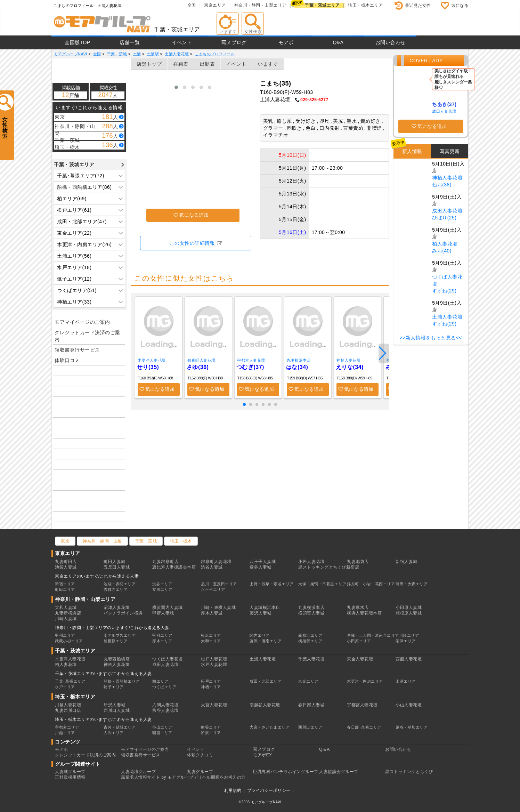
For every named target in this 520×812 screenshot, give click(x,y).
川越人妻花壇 (68, 705)
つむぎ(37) (250, 367)
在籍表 (181, 64)
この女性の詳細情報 (192, 243)
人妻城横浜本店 (265, 608)
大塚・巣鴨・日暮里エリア (322, 584)
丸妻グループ (200, 772)
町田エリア (65, 589)
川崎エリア (409, 635)
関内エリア (260, 635)
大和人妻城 (66, 608)
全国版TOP (78, 42)
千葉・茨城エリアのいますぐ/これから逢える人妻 (103, 674)
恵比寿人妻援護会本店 (174, 567)
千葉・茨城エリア (322, 5)
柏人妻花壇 (445, 244)
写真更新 (450, 151)
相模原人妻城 (409, 613)
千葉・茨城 (146, 541)
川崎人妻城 (66, 619)
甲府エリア (162, 635)
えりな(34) (350, 367)
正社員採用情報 (70, 777)
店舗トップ (149, 64)
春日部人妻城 (311, 705)
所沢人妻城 (115, 705)
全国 (192, 5)
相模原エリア (116, 641)
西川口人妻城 (117, 710)
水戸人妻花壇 (214, 665)
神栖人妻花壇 (348, 360)
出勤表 (208, 64)
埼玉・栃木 (181, 541)
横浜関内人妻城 (168, 608)
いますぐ (268, 64)
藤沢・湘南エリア (266, 641)
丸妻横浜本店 (299, 360)
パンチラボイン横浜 (123, 613)
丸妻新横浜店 (68, 613)
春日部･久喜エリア (364, 727)
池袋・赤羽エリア (120, 584)
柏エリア (160, 681)
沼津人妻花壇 (117, 608)
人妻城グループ (70, 772)
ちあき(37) (444, 104)
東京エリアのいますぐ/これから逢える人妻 (97, 576)
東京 (65, 541)
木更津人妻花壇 (152, 360)
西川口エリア (310, 727)
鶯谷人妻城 (261, 567)
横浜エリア (211, 635)
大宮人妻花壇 (214, 705)
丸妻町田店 (66, 562)
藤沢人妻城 (261, 613)
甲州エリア (65, 635)
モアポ (286, 42)
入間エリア (114, 733)
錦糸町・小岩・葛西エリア (371, 584)
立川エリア (162, 589)
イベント (182, 42)
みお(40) (442, 251)
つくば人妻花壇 (168, 659)
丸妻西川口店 (68, 710)
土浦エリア (406, 681)
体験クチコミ (200, 755)
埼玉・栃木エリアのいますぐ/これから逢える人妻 (103, 719)
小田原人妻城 (409, 608)
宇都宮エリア (67, 727)
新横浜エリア (310, 635)
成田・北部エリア (266, 681)
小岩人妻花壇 (311, 562)
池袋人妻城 (66, 567)
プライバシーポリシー (269, 790)
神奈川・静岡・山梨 (102, 541)
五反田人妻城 (117, 567)
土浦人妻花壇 (447, 317)
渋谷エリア (162, 584)
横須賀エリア (310, 641)
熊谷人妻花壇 (165, 710)
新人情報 (412, 151)
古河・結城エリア (120, 727)
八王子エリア (213, 589)
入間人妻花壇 (165, 705)
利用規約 (233, 790)
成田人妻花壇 (444, 111)
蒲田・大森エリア (412, 584)
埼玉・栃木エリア (365, 5)
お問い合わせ (391, 42)
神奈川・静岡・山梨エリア (260, 5)
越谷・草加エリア (412, 727)
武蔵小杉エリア (69, 641)
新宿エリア (65, 584)
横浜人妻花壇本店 (364, 613)
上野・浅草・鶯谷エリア (272, 584)
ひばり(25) (444, 218)
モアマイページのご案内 (82, 322)
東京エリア (215, 5)
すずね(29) (444, 291)
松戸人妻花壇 (214, 659)
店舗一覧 (130, 42)
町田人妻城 (115, 562)
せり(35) (148, 367)
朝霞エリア (162, 733)
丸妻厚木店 (358, 608)
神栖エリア (211, 687)
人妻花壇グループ (138, 772)
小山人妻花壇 (409, 705)
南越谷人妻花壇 (265, 705)
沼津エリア (406, 641)
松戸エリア (211, 681)
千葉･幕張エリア (70, 681)
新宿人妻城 (407, 562)
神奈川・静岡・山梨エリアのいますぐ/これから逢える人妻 (112, 628)
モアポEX (263, 755)
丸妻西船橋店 (117, 659)
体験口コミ (67, 360)
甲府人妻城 (163, 613)
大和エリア (211, 641)
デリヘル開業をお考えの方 (220, 777)
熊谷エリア (211, 727)
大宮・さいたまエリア (270, 727)
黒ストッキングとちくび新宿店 (329, 567)
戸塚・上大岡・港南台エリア (373, 635)
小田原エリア (359, 641)
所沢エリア (211, 733)
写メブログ (234, 42)
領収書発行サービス (77, 350)
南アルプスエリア (120, 635)
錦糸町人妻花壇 (201, 360)
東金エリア (308, 681)
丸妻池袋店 (358, 562)
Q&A (338, 42)
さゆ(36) (198, 367)
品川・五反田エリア (219, 584)
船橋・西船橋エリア (122, 681)
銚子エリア (114, 687)
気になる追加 (194, 215)
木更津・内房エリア (365, 681)
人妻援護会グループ (339, 772)
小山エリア (162, 727)
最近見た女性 (418, 6)
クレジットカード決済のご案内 (87, 336)
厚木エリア (162, 641)
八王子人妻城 (263, 562)
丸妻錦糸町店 (165, 562)
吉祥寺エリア (116, 589)
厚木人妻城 (212, 613)
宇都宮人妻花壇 (251, 360)
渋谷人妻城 (212, 567)
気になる (460, 6)
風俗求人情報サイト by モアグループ (157, 777)
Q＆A (324, 749)
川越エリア (65, 733)
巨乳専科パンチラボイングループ (286, 772)
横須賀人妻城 (311, 613)
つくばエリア (164, 687)
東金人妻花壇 (360, 659)
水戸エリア (65, 687)
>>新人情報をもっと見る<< (431, 338)
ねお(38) (442, 185)
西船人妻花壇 (409, 659)
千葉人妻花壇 (311, 659)
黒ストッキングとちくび (409, 772)
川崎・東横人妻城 (218, 608)
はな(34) (297, 367)
